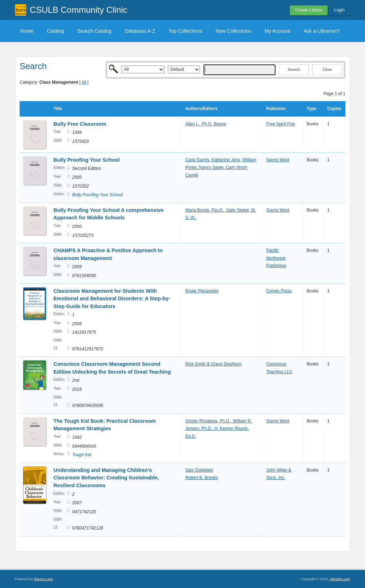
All (84, 82)
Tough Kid (82, 455)
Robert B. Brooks (202, 478)
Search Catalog (95, 31)
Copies (334, 109)
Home (27, 31)
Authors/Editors (202, 109)
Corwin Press (279, 291)
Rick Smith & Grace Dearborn (214, 364)
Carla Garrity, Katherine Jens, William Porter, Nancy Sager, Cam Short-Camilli (221, 168)
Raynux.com (43, 579)
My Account (277, 31)
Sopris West (278, 160)
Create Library (309, 10)
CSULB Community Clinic (79, 10)
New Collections (233, 31)
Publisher (276, 109)
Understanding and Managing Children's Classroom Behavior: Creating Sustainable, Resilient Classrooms (106, 478)
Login (340, 10)
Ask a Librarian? (321, 31)
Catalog (55, 31)
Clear (327, 69)
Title (58, 109)
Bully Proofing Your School (87, 160)
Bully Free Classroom (81, 124)
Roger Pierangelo (202, 291)
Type (311, 109)
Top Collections (186, 31)
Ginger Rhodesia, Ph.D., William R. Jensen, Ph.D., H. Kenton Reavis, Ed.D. (219, 429)
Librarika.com (340, 579)
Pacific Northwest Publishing (276, 258)
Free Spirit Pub (281, 124)
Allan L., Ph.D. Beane (206, 124)
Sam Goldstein (199, 470)
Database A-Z (140, 31)
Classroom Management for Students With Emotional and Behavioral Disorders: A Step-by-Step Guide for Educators (112, 299)
